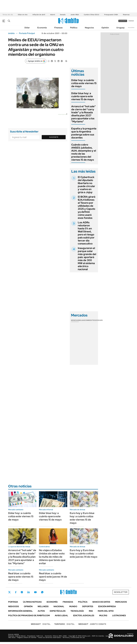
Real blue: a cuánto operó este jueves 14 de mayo (53, 577)
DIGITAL (41, 624)
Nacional (59, 606)
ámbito (11, 33)
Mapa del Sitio (106, 611)
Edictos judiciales (84, 615)
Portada (13, 602)
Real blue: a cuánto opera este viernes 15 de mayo (21, 577)
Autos (41, 611)
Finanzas (58, 28)
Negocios (89, 28)
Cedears (99, 320)
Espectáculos (58, 611)
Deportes (88, 606)
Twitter (9, 592)
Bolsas (82, 320)
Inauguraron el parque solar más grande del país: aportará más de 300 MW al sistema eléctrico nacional (87, 259)
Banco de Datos (101, 602)
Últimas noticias (32, 602)
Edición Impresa (107, 606)
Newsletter (131, 28)
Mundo (73, 606)
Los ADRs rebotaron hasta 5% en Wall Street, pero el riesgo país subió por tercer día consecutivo (86, 233)
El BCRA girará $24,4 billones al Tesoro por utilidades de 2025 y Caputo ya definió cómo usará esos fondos (87, 207)
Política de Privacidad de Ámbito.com (29, 615)
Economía (42, 28)
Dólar (27, 28)
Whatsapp (42, 592)
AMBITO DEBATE (92, 624)
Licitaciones (119, 615)
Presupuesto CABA (111, 15)
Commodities (90, 320)
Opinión (105, 28)
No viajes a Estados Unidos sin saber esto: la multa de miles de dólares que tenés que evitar (52, 557)
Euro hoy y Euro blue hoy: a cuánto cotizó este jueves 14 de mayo (84, 553)
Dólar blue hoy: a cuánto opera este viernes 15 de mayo (83, 96)
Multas (103, 615)
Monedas (75, 320)
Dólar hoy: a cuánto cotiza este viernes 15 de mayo (84, 83)
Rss (91, 611)
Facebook (16, 592)
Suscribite (54, 137)
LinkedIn (29, 592)
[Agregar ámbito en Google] (36, 61)
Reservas (126, 15)
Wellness (43, 606)
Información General (20, 611)
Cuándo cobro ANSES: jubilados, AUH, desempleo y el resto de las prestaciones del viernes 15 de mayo (84, 152)
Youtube (35, 592)
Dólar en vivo (23, 15)
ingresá (131, 21)
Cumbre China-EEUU (92, 15)
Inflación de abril (39, 15)
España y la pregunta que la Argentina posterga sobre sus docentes (84, 133)
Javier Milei (75, 15)
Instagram (22, 592)
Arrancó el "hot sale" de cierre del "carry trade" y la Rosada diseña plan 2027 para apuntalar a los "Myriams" (83, 114)
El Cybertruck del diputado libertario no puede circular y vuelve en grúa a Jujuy (86, 185)
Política (74, 28)
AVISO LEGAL (61, 615)
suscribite (123, 21)
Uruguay (120, 28)
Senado (63, 15)
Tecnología (77, 611)
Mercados (121, 602)
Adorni (53, 15)
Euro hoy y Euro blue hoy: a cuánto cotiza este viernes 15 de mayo (82, 518)
